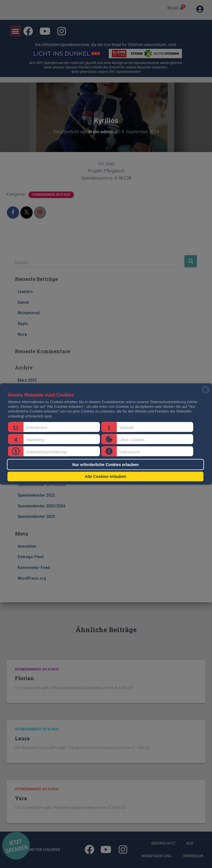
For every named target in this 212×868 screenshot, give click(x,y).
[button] (54, 427)
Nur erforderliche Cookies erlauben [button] (106, 464)
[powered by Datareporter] (206, 393)
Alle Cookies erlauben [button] (105, 476)
